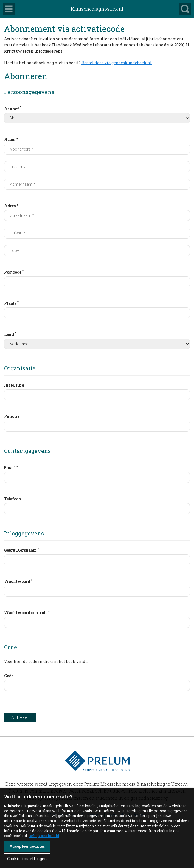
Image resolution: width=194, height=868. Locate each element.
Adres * (11, 206)
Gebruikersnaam (22, 550)
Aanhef (13, 108)
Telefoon (13, 499)
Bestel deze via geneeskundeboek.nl (117, 63)
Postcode (14, 272)
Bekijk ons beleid (44, 836)
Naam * (11, 139)
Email (11, 467)
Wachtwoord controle (27, 612)
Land (10, 334)
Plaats (11, 303)
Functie (12, 416)
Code (9, 676)
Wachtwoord (18, 581)
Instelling (14, 385)
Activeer (20, 717)
